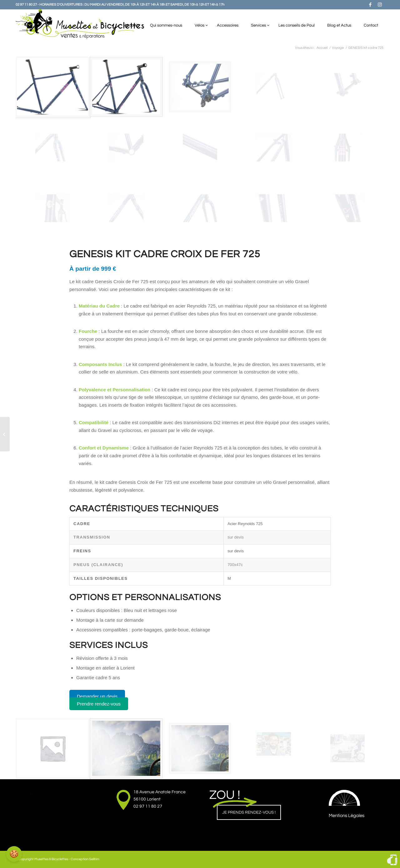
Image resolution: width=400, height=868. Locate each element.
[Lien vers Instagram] (380, 5)
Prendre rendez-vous (99, 704)
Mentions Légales (347, 816)
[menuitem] (131, 24)
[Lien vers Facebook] (370, 5)
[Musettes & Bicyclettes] (80, 24)
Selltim (94, 859)
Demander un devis (97, 696)
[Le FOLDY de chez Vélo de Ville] (5, 434)
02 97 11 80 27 (148, 806)
